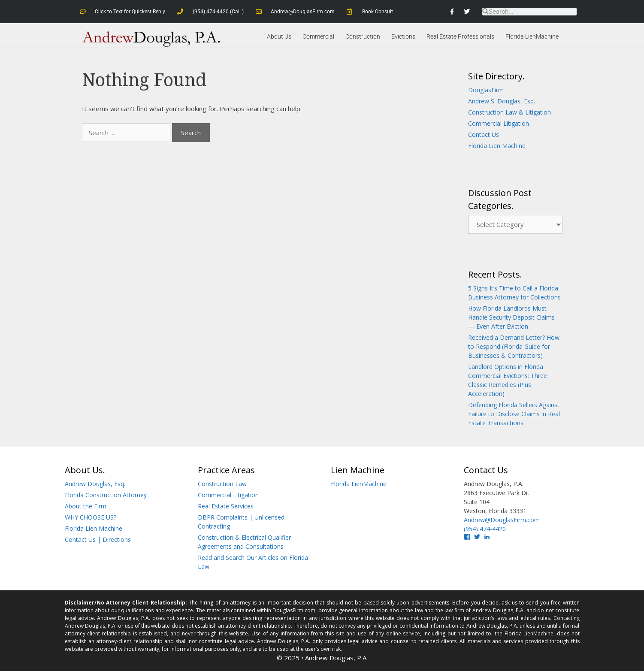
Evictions (403, 36)
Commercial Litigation (499, 123)
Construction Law (222, 484)
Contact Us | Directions (98, 540)
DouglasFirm (486, 90)
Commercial (318, 36)
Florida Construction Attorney (106, 495)
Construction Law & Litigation (509, 112)
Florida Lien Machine (497, 146)
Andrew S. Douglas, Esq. (502, 101)
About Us (279, 36)
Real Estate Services (226, 506)
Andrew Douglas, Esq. (95, 484)
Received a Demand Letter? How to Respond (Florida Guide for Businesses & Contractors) (514, 346)
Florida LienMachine (532, 36)
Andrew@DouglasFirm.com (502, 520)
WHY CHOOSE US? (91, 517)
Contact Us (484, 135)
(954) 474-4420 (485, 529)
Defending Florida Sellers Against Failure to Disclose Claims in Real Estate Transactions (514, 414)
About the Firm (86, 506)
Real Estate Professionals (460, 36)
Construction (363, 36)
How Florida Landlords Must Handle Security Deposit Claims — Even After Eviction (511, 317)
